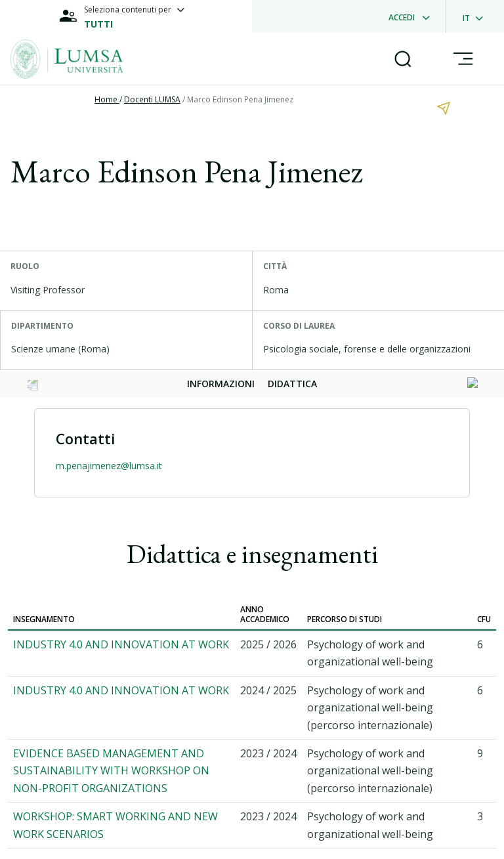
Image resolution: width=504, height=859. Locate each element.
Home (107, 99)
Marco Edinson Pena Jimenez (240, 99)
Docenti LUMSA (152, 99)
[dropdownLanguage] (477, 16)
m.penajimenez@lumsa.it (109, 466)
